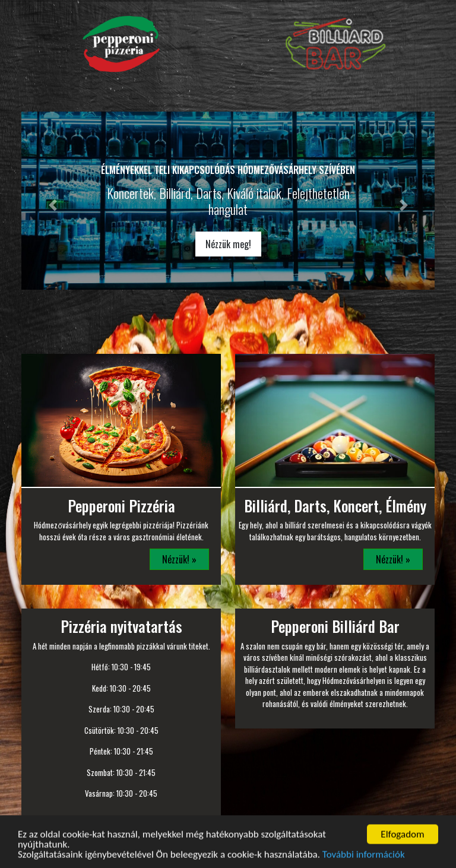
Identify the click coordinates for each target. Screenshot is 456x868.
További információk (364, 860)
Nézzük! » (179, 559)
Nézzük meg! (228, 244)
